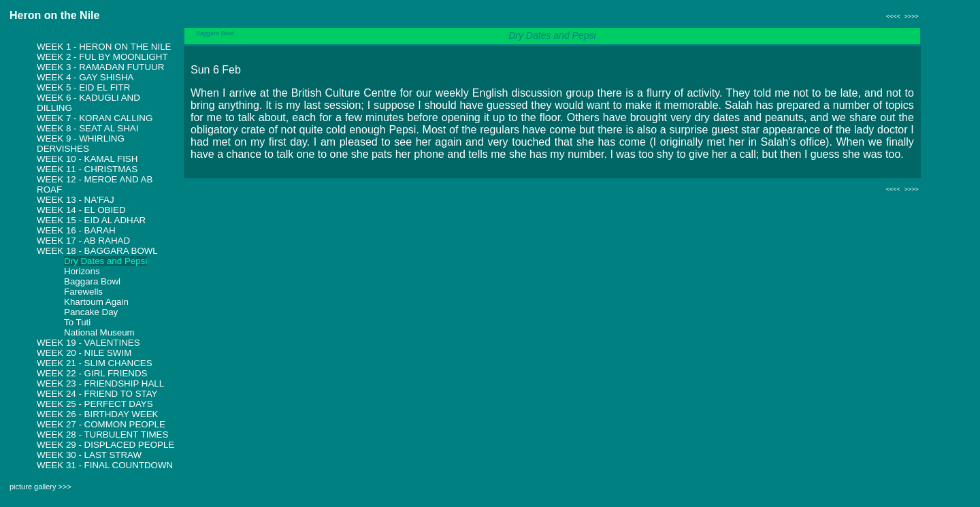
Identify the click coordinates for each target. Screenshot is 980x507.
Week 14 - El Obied (81, 210)
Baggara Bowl (92, 281)
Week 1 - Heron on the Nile (104, 47)
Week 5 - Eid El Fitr (83, 87)
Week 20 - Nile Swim (84, 353)
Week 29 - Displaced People (105, 445)
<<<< (893, 16)
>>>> (912, 16)
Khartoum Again (96, 302)
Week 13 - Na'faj (76, 200)
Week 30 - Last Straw (89, 455)
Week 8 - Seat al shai (87, 128)
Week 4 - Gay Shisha (85, 77)
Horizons (82, 271)
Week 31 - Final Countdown (105, 465)
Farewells (83, 292)
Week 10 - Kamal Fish (87, 159)
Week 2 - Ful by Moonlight (102, 57)
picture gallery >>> (40, 487)
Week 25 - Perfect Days (95, 404)
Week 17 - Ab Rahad (83, 241)
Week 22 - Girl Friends (92, 373)
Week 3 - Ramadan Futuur (100, 67)
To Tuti (77, 322)
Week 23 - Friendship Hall (100, 383)
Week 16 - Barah (76, 230)
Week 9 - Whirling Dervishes (81, 144)
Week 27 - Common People (101, 424)
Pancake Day (91, 312)
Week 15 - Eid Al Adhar (91, 220)
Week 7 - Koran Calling (95, 118)
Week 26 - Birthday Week (98, 414)
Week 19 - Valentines (88, 343)
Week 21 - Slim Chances (95, 363)
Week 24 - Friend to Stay (97, 394)
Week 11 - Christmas (87, 169)
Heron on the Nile (54, 15)
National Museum (99, 332)
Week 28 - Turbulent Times (102, 435)
